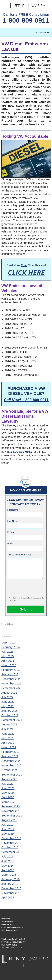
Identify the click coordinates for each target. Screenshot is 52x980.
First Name (13, 510)
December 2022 (11, 679)
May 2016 (8, 866)
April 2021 (8, 743)
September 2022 (12, 688)
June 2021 (8, 734)
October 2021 (10, 715)
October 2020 (10, 770)
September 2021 (12, 720)
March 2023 (9, 665)
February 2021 (10, 752)
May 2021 (8, 738)
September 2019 (12, 816)
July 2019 (7, 825)
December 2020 (11, 761)
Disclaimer (6, 919)
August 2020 (9, 779)
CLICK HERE (26, 272)
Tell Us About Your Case (19, 555)
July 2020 (7, 784)
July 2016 (7, 857)
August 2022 (9, 693)
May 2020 (8, 793)
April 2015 (8, 897)
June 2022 (8, 702)
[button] (40, 32)
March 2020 (9, 802)
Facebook (23, 966)
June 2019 (8, 829)
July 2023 (7, 652)
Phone (11, 532)
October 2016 (10, 847)
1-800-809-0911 (26, 20)
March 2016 (9, 875)
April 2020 (8, 797)
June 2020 (8, 788)
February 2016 (10, 879)
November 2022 (11, 684)
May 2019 (8, 834)
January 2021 (10, 756)
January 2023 (10, 674)
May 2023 (8, 656)
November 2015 (11, 893)
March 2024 (9, 643)
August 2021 (9, 724)
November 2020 (11, 765)
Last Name (13, 521)
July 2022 (7, 697)
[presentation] (26, 589)
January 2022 (10, 711)
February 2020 (10, 806)
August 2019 (9, 820)
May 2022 (8, 706)
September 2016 (12, 852)
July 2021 (7, 729)
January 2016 (10, 884)
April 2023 (8, 661)
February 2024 (10, 647)
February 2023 (10, 670)
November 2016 (11, 843)
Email (10, 544)
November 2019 (11, 811)
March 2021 (9, 747)
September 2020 (12, 775)
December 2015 (11, 888)
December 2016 (11, 838)
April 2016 (8, 870)
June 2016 (8, 861)
